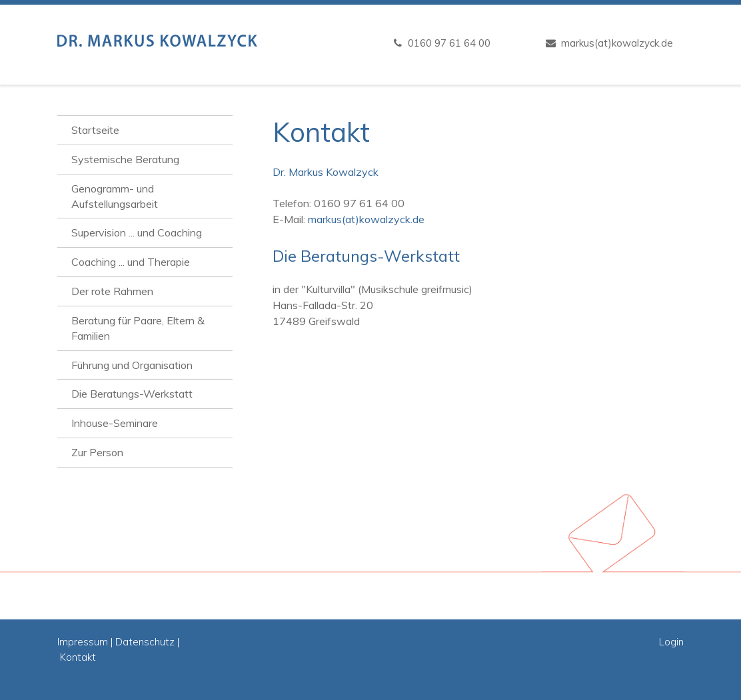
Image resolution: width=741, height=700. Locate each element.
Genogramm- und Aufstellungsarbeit (115, 196)
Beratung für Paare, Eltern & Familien (138, 328)
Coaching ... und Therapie (131, 262)
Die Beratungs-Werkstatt (132, 394)
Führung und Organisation (132, 365)
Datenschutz (145, 642)
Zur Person (97, 452)
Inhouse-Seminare (115, 423)
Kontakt (78, 657)
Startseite (95, 130)
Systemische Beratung (125, 159)
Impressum (83, 642)
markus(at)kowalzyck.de (617, 43)
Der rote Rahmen (112, 291)
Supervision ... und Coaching (137, 232)
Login (671, 642)
